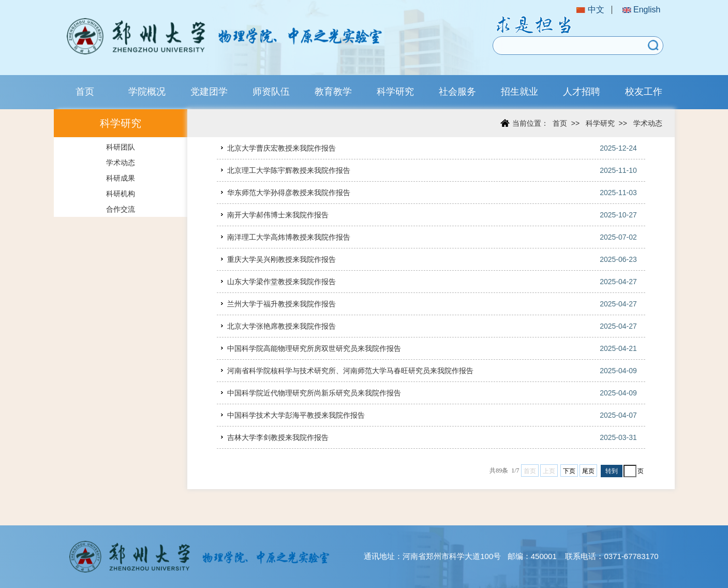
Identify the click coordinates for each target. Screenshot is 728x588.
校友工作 (644, 92)
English (642, 10)
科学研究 (395, 92)
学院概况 (147, 92)
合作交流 (121, 209)
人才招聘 (582, 92)
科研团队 (121, 147)
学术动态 (121, 163)
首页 (85, 92)
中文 (590, 10)
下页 (569, 471)
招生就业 (519, 92)
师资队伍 (271, 92)
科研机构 (121, 194)
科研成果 (121, 178)
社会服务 (457, 92)
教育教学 (333, 92)
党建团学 (209, 92)
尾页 (588, 471)
